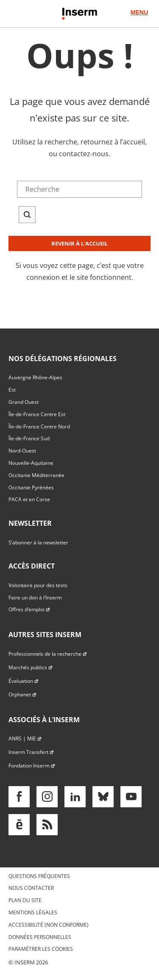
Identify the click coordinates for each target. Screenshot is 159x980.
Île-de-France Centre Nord (39, 427)
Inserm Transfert (31, 752)
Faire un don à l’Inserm (35, 598)
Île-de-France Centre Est (37, 414)
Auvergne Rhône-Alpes (35, 377)
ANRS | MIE (25, 738)
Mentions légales (33, 912)
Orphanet (23, 694)
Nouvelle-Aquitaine (31, 463)
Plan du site (25, 900)
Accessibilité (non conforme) (49, 925)
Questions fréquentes (39, 876)
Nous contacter (31, 888)
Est (12, 390)
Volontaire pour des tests (38, 585)
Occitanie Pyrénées (31, 487)
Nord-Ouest (22, 451)
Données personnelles (40, 937)
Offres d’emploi (29, 609)
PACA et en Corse (29, 499)
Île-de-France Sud (29, 438)
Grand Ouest (24, 402)
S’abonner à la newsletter (38, 542)
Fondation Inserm (32, 766)
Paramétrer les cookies (41, 949)
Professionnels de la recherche (48, 654)
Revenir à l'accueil (79, 243)
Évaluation (24, 681)
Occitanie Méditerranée (36, 475)
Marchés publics (31, 667)
